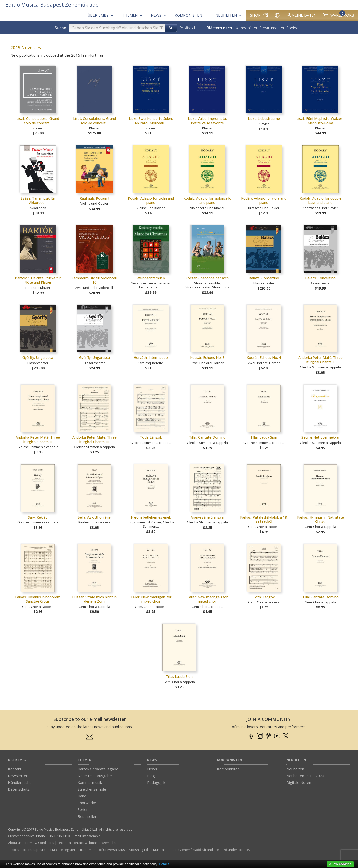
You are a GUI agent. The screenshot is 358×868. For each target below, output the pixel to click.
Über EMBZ (17, 760)
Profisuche (189, 28)
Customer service (21, 836)
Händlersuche (20, 782)
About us (15, 843)
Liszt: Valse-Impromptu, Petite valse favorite (207, 121)
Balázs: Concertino (264, 278)
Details (164, 864)
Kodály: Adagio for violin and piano (151, 200)
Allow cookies (340, 864)
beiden (295, 28)
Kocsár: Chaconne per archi (207, 278)
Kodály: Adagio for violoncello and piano (207, 200)
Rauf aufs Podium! (94, 198)
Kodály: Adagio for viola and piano (264, 200)
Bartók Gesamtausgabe (98, 769)
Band (82, 796)
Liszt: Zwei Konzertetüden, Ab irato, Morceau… (151, 121)
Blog (151, 776)
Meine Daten (301, 15)
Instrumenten (273, 28)
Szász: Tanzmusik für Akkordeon (38, 200)
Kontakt (15, 769)
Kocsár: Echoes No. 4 (264, 358)
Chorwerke (87, 803)
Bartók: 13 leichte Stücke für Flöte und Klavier (38, 280)
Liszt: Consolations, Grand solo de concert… (38, 121)
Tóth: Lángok (151, 437)
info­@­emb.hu (92, 836)
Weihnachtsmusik (151, 278)
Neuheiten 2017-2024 (305, 776)
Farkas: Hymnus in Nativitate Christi (320, 519)
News (152, 760)
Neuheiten (296, 760)
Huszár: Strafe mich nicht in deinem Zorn (94, 599)
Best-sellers (88, 816)
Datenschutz (19, 789)
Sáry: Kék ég (38, 517)
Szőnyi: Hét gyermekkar (320, 437)
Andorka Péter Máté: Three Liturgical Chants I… (320, 360)
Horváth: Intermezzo (151, 358)
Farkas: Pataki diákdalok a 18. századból (264, 519)
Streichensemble (92, 789)
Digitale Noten (299, 782)
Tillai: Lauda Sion (264, 437)
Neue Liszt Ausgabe (95, 776)
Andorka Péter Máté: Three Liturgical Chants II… (38, 440)
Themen (85, 760)
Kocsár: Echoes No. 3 (207, 358)
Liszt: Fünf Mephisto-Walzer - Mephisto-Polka (320, 121)
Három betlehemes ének (151, 517)
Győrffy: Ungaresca (38, 358)
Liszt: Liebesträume (264, 118)
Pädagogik (156, 782)
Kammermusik (90, 782)
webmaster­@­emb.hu (101, 843)
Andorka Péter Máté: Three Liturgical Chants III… (94, 440)
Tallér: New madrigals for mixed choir (151, 599)
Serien (83, 809)
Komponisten (246, 28)
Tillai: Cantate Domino (207, 437)
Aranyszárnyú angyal (207, 517)
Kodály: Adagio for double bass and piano (320, 200)
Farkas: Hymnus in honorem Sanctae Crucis (38, 599)
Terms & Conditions (40, 843)
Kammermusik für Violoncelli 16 (94, 280)
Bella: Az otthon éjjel (94, 517)
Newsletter (18, 776)
